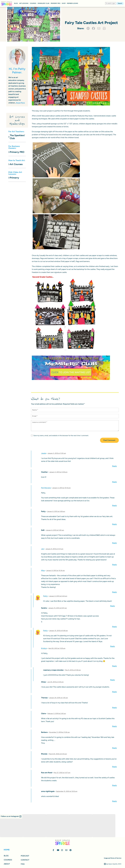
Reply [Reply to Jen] (115, 565)
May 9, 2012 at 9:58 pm (73, 670)
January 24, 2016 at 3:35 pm (58, 698)
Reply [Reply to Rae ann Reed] (115, 785)
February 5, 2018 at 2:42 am (57, 714)
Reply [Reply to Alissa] (115, 692)
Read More (20, 103)
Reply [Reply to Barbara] (115, 748)
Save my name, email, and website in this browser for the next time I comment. (60, 436)
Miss (43, 571)
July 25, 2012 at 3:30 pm (55, 682)
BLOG (16, 3)
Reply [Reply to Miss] (115, 592)
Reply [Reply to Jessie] (115, 466)
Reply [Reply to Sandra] (115, 627)
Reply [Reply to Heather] (115, 482)
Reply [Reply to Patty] (115, 524)
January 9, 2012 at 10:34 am (55, 571)
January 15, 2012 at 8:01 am (58, 608)
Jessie (44, 453)
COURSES (33, 3)
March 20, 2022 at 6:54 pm (58, 754)
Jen (43, 549)
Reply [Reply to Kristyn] (115, 666)
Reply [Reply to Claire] (115, 726)
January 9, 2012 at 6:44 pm (58, 596)
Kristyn (44, 648)
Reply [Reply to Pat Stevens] (115, 505)
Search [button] (120, 3)
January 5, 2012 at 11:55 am (57, 453)
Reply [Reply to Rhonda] (115, 767)
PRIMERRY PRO (56, 3)
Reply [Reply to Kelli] (115, 543)
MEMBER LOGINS (72, 3)
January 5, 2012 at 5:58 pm (58, 472)
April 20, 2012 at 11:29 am (57, 648)
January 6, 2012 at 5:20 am (55, 530)
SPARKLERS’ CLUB (43, 3)
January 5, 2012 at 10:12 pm (61, 488)
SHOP (64, 3)
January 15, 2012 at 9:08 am (58, 631)
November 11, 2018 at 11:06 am (59, 732)
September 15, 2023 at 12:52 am (67, 791)
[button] (11, 816)
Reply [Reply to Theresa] (115, 708)
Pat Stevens (46, 488)
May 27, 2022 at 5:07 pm (62, 773)
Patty (45, 596)
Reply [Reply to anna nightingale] (115, 801)
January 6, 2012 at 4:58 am (56, 511)
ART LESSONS (24, 3)
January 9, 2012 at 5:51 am (54, 549)
